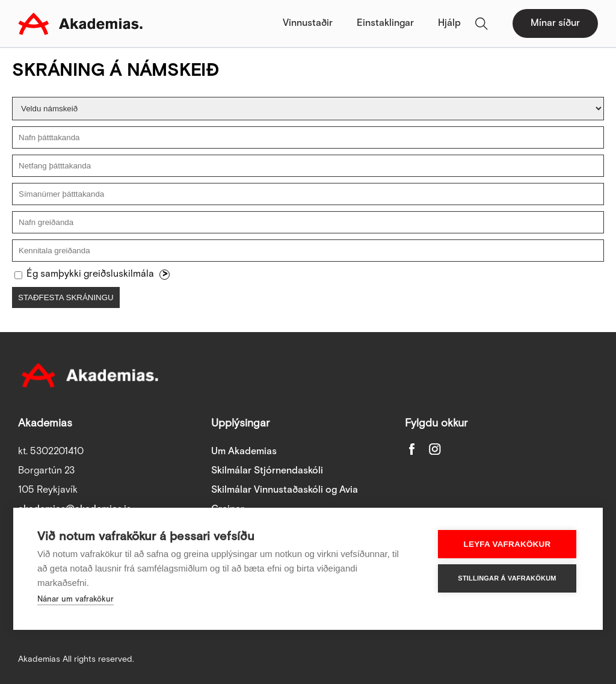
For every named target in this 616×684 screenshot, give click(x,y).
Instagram (435, 449)
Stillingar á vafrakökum (507, 578)
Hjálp (449, 23)
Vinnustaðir (308, 23)
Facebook (412, 449)
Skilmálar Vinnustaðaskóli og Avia (285, 490)
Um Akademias (244, 451)
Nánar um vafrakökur (75, 599)
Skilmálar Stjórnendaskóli (267, 471)
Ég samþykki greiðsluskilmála (90, 274)
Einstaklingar (385, 23)
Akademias (80, 23)
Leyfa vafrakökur (507, 544)
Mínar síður (555, 23)
